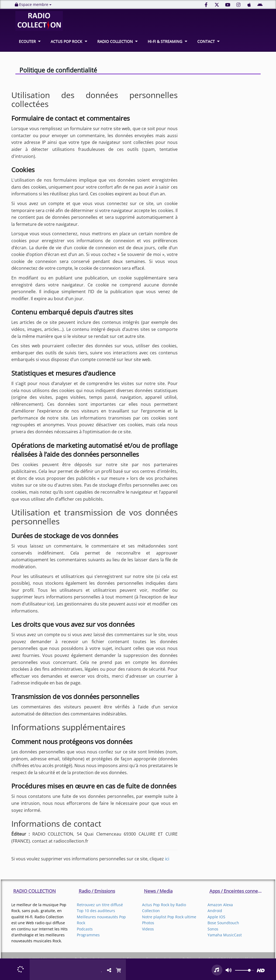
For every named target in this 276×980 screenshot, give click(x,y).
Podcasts (85, 929)
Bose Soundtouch (223, 923)
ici (167, 859)
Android (215, 911)
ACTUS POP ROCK (66, 41)
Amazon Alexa (220, 905)
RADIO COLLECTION (115, 41)
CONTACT (206, 41)
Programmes (88, 935)
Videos (148, 929)
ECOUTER (27, 41)
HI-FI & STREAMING (165, 41)
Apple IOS (216, 917)
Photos (148, 923)
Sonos (213, 929)
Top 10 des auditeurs (96, 911)
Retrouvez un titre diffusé (100, 905)
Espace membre (33, 4)
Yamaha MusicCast (225, 935)
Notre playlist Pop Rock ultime (169, 917)
